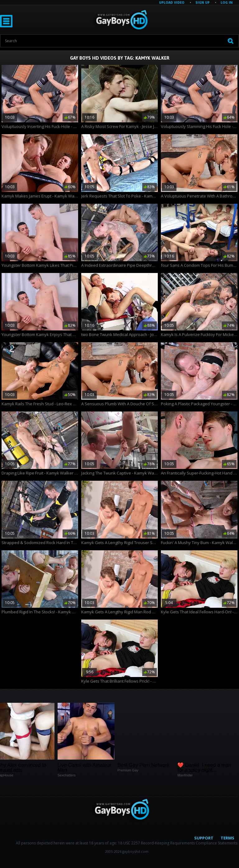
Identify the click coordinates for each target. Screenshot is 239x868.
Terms (227, 838)
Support (204, 838)
